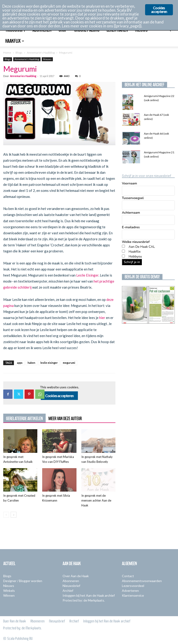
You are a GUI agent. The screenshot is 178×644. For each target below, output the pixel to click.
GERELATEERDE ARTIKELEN (24, 419)
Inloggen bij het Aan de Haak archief (89, 595)
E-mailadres (131, 227)
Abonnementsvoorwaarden (142, 581)
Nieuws (47, 59)
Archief (68, 591)
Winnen (9, 595)
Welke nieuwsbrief (136, 242)
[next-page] (14, 515)
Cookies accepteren (59, 396)
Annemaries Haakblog (23, 76)
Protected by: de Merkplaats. (84, 600)
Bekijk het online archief (145, 85)
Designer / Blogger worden (23, 581)
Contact (128, 576)
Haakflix (15, 41)
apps (20, 363)
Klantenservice (133, 595)
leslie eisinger (49, 363)
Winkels (9, 591)
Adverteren (130, 591)
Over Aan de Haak (76, 576)
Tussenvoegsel (133, 198)
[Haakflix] (123, 251)
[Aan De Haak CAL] (123, 246)
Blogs (19, 53)
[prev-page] (6, 515)
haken (31, 363)
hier (102, 318)
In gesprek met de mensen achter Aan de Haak (96, 500)
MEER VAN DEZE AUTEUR (65, 419)
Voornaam (129, 183)
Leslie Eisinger (87, 275)
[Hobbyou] (123, 256)
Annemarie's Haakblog (41, 53)
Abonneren (71, 581)
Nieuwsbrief (71, 586)
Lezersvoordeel (133, 586)
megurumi (69, 363)
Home (7, 53)
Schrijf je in (132, 262)
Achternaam (131, 213)
